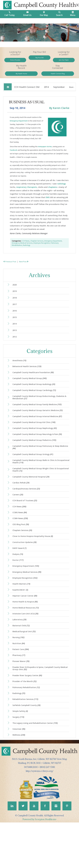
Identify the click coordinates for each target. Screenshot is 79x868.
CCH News (26, 246)
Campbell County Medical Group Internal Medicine (39, 432)
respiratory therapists (27, 192)
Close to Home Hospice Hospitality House (35, 562)
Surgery (19, 760)
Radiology (27, 250)
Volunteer (20, 773)
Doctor (19, 588)
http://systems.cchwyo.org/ (40, 816)
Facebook (14, 155)
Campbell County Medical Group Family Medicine (39, 419)
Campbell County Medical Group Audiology (36, 397)
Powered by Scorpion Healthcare (39, 865)
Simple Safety (21, 753)
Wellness (20, 779)
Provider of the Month (26, 721)
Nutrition (19, 679)
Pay (39, 59)
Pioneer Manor (22, 699)
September (59, 91)
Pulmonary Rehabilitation (27, 727)
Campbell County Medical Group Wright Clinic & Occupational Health (36, 490)
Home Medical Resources (27, 640)
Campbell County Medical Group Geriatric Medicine (40, 425)
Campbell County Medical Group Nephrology (37, 445)
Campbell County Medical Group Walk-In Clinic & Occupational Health (37, 481)
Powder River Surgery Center (29, 714)
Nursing (19, 673)
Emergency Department (19, 126)
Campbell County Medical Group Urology (35, 473)
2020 (16, 290)
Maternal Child (22, 660)
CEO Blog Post (22, 549)
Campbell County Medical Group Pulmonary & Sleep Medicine (38, 465)
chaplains (52, 192)
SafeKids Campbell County (28, 747)
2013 (16, 339)
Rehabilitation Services (27, 740)
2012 (16, 346)
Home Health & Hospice (27, 634)
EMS (48, 202)
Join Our (64, 61)
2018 (16, 304)
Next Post (26, 267)
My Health (21, 77)
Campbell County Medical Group (31, 390)
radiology (61, 189)
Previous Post (10, 267)
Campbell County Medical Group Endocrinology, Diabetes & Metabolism (41, 411)
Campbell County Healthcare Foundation (35, 384)
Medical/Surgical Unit (25, 666)
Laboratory (21, 653)
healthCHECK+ (21, 621)
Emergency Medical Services (22, 248)
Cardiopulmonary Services (28, 511)
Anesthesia (20, 371)
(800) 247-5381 (47, 812)
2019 (16, 297)
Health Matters (22, 614)
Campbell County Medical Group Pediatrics (36, 458)
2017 (16, 311)
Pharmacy (20, 692)
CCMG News (21, 536)
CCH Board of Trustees (26, 524)
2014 (46, 91)
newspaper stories (45, 152)
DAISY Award (21, 575)
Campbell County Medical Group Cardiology (36, 403)
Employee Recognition (42, 248)
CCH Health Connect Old (27, 91)
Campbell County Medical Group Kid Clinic (36, 438)
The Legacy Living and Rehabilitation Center (37, 766)
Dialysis (19, 582)
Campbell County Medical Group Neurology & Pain (39, 451)
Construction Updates (26, 569)
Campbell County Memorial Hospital (33, 498)
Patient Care (22, 686)
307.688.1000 (31, 812)
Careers (19, 517)
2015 (16, 325)
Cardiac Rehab (22, 504)
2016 (16, 318)
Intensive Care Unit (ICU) (27, 647)
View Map (62, 804)
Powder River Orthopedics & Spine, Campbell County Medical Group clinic (39, 707)
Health (58, 77)
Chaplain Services (37, 246)
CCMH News (21, 543)
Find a (15, 61)
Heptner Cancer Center (26, 627)
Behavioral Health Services (28, 377)
